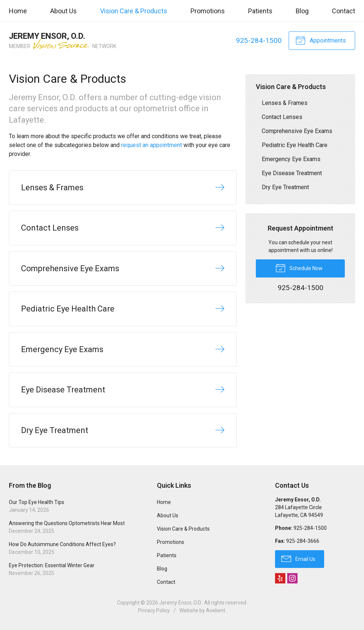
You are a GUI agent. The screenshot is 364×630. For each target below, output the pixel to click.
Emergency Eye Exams (291, 159)
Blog (302, 11)
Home (18, 11)
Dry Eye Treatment (285, 187)
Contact (344, 11)
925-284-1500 (259, 40)
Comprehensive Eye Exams (297, 131)
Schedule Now (299, 268)
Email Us (298, 558)
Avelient (216, 610)
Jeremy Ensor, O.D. (181, 603)
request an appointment (152, 145)
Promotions (208, 11)
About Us (63, 11)
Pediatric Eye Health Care (295, 145)
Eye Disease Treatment (292, 173)
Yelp (280, 578)
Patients (260, 11)
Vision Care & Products (134, 11)
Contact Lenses (282, 117)
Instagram (292, 578)
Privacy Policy (154, 610)
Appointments (321, 40)
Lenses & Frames (285, 103)
